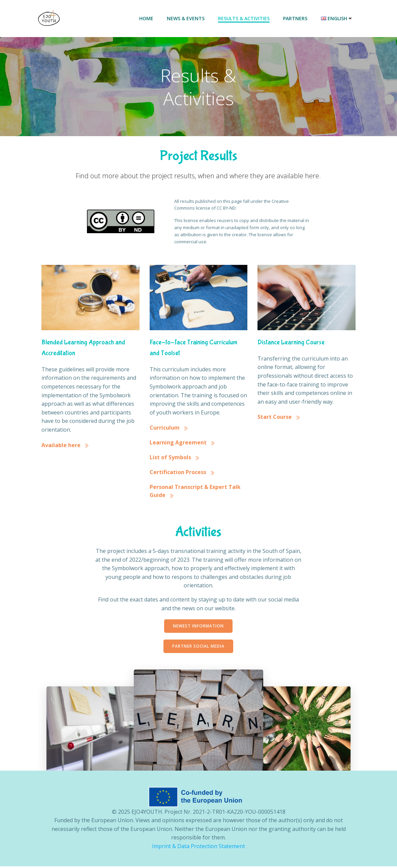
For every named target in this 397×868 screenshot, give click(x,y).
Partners (296, 19)
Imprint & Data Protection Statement (198, 848)
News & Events (186, 19)
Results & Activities (244, 19)
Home (147, 19)
